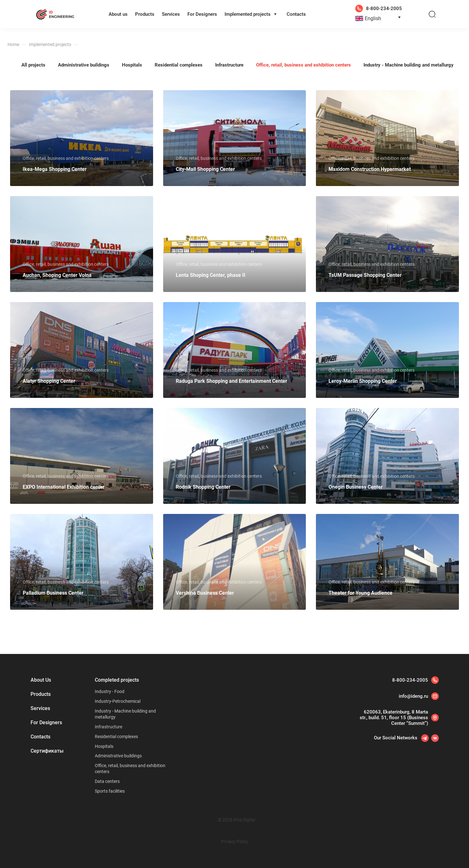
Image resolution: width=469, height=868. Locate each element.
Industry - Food (110, 691)
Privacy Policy (235, 842)
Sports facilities (110, 791)
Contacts (296, 14)
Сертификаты (47, 751)
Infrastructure (109, 727)
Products (145, 14)
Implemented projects (248, 14)
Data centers (107, 781)
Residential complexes (116, 737)
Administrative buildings (118, 756)
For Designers (202, 14)
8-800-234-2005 (410, 680)
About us (118, 14)
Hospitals (104, 746)
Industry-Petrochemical (118, 701)
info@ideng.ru (413, 696)
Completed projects (117, 680)
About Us (41, 680)
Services (171, 14)
